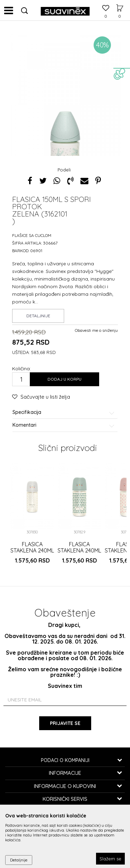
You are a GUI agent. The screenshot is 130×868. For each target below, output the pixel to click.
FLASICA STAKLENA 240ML (32, 547)
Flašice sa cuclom (32, 235)
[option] (65, 117)
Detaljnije (38, 316)
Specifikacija (64, 412)
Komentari (64, 425)
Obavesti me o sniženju (96, 330)
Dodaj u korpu (64, 379)
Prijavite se (65, 723)
